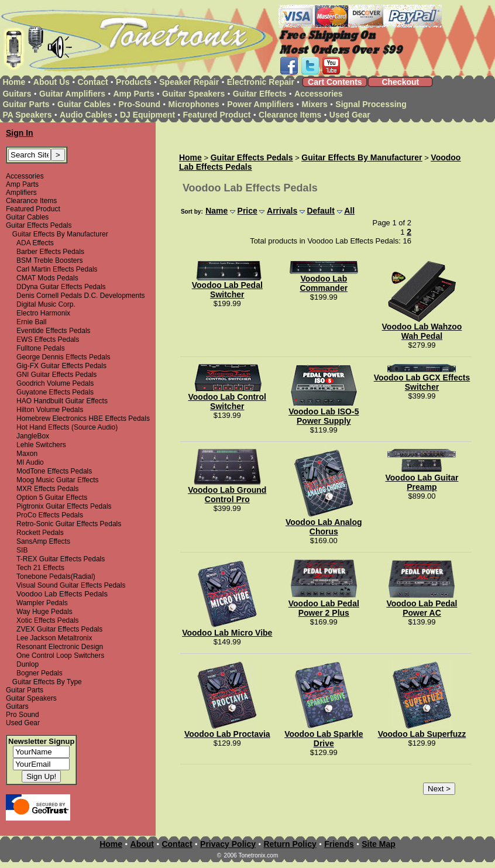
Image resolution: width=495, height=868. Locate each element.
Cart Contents (335, 82)
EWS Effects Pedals (48, 339)
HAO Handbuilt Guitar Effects (62, 401)
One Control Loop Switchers (60, 656)
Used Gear (350, 115)
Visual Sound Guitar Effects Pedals (71, 585)
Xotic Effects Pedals (48, 620)
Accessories (319, 94)
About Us (51, 82)
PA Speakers (27, 115)
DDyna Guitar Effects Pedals (61, 287)
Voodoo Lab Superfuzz (422, 734)
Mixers (315, 104)
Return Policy (290, 844)
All (349, 211)
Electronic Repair (261, 82)
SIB (22, 550)
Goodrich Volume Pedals (55, 383)
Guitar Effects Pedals (39, 225)
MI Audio (30, 462)
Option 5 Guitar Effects (52, 498)
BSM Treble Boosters (49, 260)
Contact (93, 82)
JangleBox (33, 436)
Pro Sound (23, 715)
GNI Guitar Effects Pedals (56, 375)
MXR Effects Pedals (48, 489)
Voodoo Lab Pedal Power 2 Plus (324, 608)
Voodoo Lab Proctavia (227, 734)
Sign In (20, 133)
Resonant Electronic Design (60, 647)
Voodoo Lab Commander (324, 283)
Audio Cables (86, 115)
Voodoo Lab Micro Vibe (227, 633)
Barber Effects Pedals (50, 252)
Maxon (27, 454)
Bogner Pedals (39, 673)
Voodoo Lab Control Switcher (228, 402)
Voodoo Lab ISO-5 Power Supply (324, 416)
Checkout (400, 82)
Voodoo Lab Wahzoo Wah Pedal (422, 331)
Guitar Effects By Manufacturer (60, 234)
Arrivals (282, 211)
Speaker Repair (189, 82)
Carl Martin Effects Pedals (57, 269)
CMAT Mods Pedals (47, 278)
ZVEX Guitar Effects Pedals (59, 629)
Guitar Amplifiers (72, 94)
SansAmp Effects (43, 541)
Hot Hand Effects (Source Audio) (67, 427)
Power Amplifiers (260, 104)
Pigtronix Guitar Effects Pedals (64, 506)
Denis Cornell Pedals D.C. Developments (80, 296)
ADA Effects (35, 243)
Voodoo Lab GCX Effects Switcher (422, 382)
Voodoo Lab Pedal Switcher (227, 290)
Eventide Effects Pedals (54, 331)
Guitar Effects (260, 94)
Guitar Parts (26, 104)
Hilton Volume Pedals (50, 410)
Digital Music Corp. (46, 304)
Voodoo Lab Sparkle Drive (324, 739)
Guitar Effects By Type (47, 682)
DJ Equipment (147, 115)
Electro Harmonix (43, 313)
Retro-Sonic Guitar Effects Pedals (69, 524)
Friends (339, 844)
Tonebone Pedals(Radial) (56, 577)
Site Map (379, 844)
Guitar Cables (84, 104)
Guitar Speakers (193, 94)
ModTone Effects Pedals (54, 471)
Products (134, 82)
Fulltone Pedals (41, 348)
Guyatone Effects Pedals (55, 392)
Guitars (17, 94)
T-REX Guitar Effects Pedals (61, 559)
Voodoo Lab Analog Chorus (324, 527)
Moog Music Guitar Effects (58, 480)
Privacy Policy (228, 844)
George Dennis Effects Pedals (63, 357)
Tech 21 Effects (40, 568)
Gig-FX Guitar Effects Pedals (61, 366)
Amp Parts (133, 94)
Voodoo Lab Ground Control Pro (227, 495)
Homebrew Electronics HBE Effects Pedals (83, 418)
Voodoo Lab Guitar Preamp (422, 482)
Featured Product (217, 115)
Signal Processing (371, 104)
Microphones (194, 104)
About (142, 844)
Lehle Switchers (41, 445)
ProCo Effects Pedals (50, 515)
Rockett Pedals (40, 533)
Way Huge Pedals (44, 612)
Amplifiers (21, 193)
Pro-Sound (140, 104)
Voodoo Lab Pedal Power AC (422, 608)
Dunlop (27, 664)
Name (216, 211)
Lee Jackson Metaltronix (54, 638)
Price (247, 211)
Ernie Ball (31, 322)
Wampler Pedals (42, 603)
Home (14, 82)
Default (320, 211)
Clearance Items (290, 115)
